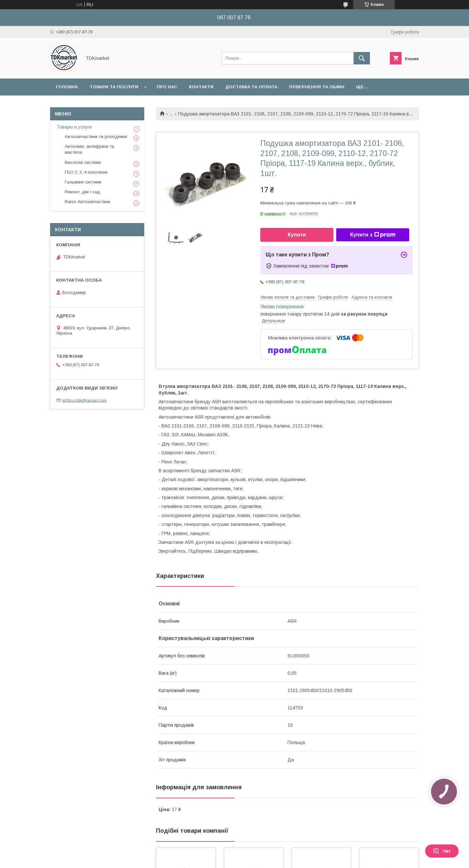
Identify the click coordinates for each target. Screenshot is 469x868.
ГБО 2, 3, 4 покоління (86, 172)
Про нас (167, 87)
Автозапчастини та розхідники (96, 137)
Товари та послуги (114, 87)
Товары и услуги (74, 127)
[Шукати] (362, 58)
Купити (297, 235)
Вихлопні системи (83, 162)
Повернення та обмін (317, 87)
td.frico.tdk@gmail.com (85, 400)
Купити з (373, 235)
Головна (67, 87)
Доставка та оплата (251, 87)
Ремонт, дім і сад (82, 192)
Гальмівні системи (83, 182)
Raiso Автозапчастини (87, 202)
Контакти (201, 87)
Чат (442, 851)
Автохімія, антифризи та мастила (89, 149)
